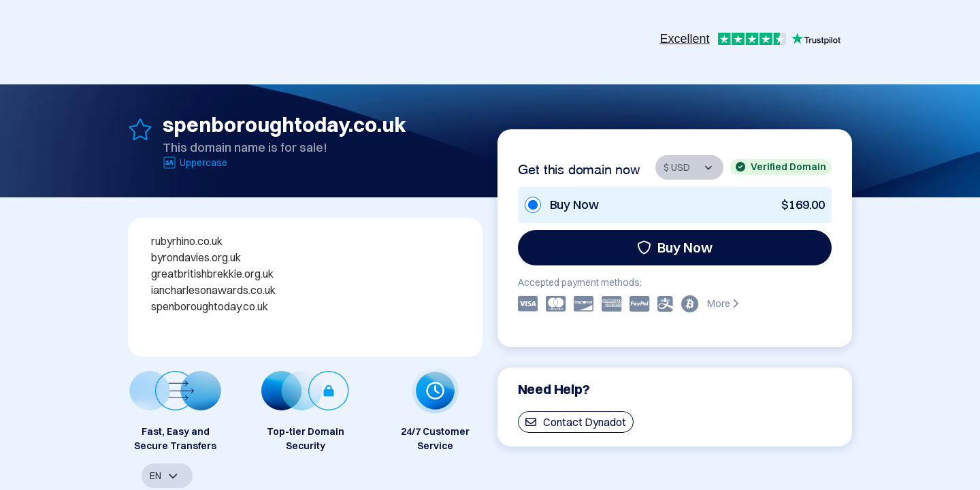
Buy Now (675, 247)
